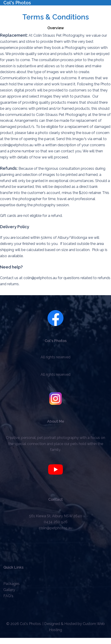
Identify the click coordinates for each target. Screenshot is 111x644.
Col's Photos (17, 3)
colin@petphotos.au (55, 528)
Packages (12, 584)
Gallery (9, 590)
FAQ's (8, 596)
